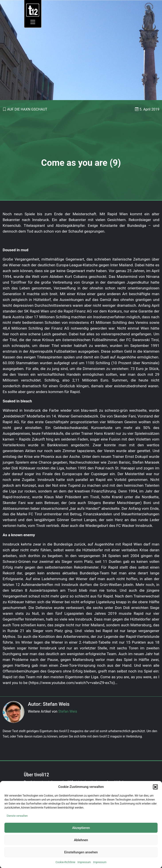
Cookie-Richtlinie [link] (65, 862)
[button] (155, 787)
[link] (33, 10)
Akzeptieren (81, 828)
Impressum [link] (84, 862)
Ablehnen (81, 840)
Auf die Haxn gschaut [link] (27, 109)
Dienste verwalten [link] (17, 816)
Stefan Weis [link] (68, 711)
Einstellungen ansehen (81, 852)
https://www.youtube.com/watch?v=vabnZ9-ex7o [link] (72, 683)
